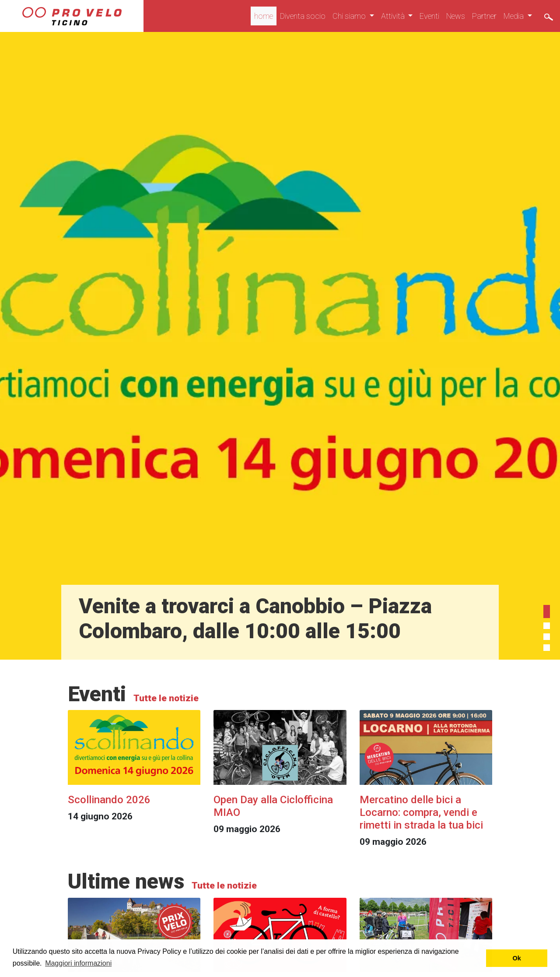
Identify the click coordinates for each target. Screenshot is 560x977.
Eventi (429, 16)
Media (514, 16)
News (456, 16)
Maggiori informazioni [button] (78, 963)
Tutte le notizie (165, 698)
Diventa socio (303, 16)
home (264, 16)
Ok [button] (517, 958)
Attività (394, 16)
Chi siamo (350, 16)
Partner (484, 16)
